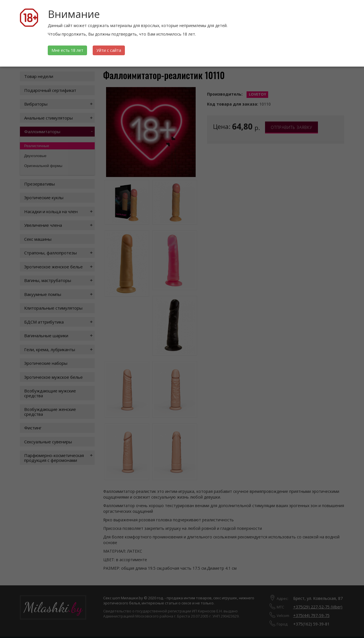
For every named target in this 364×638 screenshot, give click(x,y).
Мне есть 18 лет (67, 50)
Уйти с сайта (109, 50)
